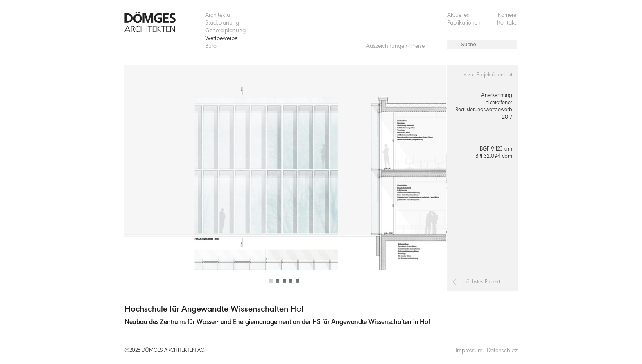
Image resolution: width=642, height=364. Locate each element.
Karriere (507, 15)
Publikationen (464, 23)
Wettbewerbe (221, 39)
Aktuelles (458, 15)
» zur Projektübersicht (488, 75)
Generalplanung (225, 31)
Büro (211, 46)
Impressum (469, 351)
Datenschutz (502, 351)
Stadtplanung (222, 23)
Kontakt (507, 23)
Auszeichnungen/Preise (395, 46)
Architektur (218, 15)
